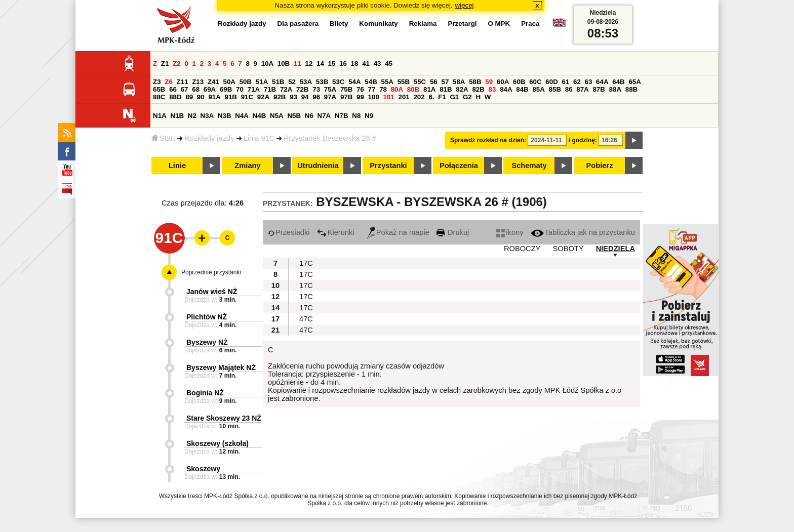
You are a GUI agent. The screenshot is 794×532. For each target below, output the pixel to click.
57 (445, 82)
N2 (192, 116)
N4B (260, 116)
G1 (455, 97)
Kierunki (336, 232)
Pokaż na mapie (398, 232)
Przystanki (388, 166)
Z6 (169, 82)
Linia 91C (259, 138)
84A (506, 89)
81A (429, 89)
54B (371, 82)
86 (569, 89)
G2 (467, 97)
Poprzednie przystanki (211, 272)
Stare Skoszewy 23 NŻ (224, 418)
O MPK (499, 24)
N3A (207, 116)
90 (201, 97)
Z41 (213, 82)
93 (293, 97)
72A (286, 89)
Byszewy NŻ (207, 342)
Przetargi (462, 24)
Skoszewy (203, 469)
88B (631, 89)
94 (305, 97)
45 (389, 64)
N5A (277, 116)
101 (389, 97)
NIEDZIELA (616, 249)
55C (420, 82)
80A (397, 89)
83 (492, 89)
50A (229, 82)
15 (332, 64)
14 (320, 64)
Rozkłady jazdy (209, 138)
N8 (356, 116)
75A (330, 89)
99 (360, 97)
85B (555, 89)
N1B (177, 116)
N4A (242, 116)
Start (163, 138)
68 (196, 89)
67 (185, 89)
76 (360, 89)
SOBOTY (568, 249)
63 (589, 82)
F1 (442, 97)
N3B (225, 116)
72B (302, 89)
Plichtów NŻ (207, 317)
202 (419, 97)
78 (383, 89)
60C (535, 82)
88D (175, 97)
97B (346, 97)
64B (618, 82)
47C (306, 319)
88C (159, 97)
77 (372, 89)
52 (292, 82)
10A (267, 64)
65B (159, 89)
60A (503, 82)
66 (173, 89)
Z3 (157, 82)
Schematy (529, 166)
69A (210, 89)
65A (634, 82)
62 (577, 82)
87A (582, 89)
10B (284, 64)
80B (413, 89)
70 (240, 89)
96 (316, 97)
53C (338, 82)
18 (355, 64)
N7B (342, 116)
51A (262, 82)
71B (270, 89)
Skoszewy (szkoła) (217, 443)
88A (615, 89)
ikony (510, 232)
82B (478, 89)
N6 (309, 116)
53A (306, 82)
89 (189, 97)
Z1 (165, 64)
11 (297, 64)
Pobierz (600, 166)
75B (346, 89)
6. (431, 97)
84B (522, 89)
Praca (530, 24)
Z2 (177, 64)
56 (434, 82)
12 (309, 64)
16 (343, 64)
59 (489, 82)
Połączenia (459, 166)
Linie (177, 166)
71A (254, 89)
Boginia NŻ (205, 393)
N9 (369, 116)
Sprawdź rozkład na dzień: (488, 140)
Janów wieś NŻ (212, 292)
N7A (324, 116)
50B (246, 82)
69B (226, 89)
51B (278, 82)
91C (247, 97)
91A (214, 97)
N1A (160, 116)
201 (404, 97)
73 (316, 89)
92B (280, 97)
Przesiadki (289, 232)
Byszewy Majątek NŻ (221, 367)
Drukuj (453, 232)
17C (306, 263)
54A (354, 82)
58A (459, 82)
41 (366, 64)
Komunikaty (378, 24)
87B (599, 89)
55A (387, 82)
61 (565, 82)
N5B (294, 116)
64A (602, 82)
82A (462, 89)
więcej (465, 5)
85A (538, 89)
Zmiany (247, 166)
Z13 (198, 82)
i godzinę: (583, 140)
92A (263, 97)
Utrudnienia (318, 166)
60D (551, 82)
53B (322, 82)
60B (519, 82)
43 (378, 64)
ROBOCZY (522, 249)
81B (446, 89)
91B (231, 97)
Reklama (423, 24)
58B (475, 82)
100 (374, 97)
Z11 (183, 82)
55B (404, 82)
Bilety (339, 24)
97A (330, 97)
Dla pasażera (298, 24)
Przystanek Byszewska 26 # (330, 138)
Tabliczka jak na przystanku (583, 232)
